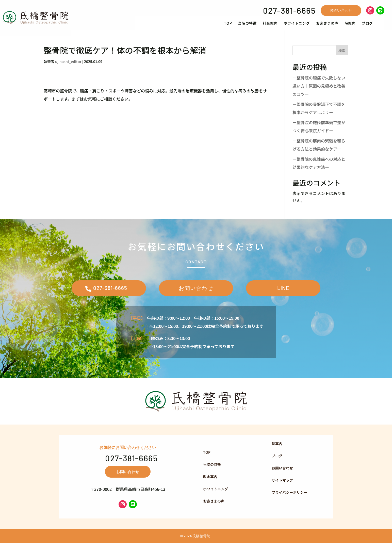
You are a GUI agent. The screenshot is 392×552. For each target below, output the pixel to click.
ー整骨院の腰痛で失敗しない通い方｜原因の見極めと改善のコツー (319, 91)
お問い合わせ (341, 10)
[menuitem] (234, 26)
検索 (342, 56)
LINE (283, 295)
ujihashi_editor (68, 67)
